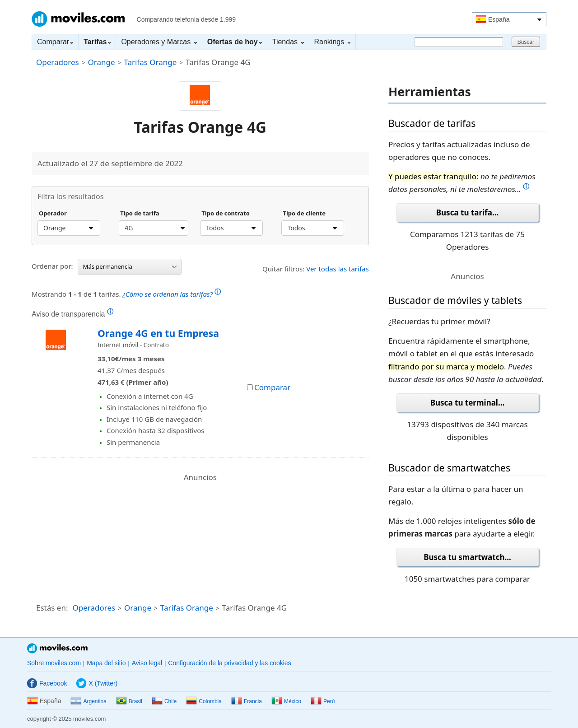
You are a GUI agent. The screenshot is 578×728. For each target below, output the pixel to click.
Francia (247, 701)
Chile (164, 701)
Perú (323, 701)
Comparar (55, 42)
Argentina (88, 701)
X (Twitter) (97, 683)
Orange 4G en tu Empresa (158, 333)
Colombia (204, 701)
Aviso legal (147, 663)
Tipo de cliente (304, 214)
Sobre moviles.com (54, 663)
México (286, 701)
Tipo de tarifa (140, 214)
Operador (53, 214)
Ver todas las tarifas (338, 269)
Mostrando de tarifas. (126, 293)
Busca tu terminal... (468, 403)
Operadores (58, 62)
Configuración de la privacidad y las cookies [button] (229, 663)
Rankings (332, 42)
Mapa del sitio (106, 663)
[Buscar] (459, 42)
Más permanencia (130, 266)
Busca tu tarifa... (467, 212)
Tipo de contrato (226, 214)
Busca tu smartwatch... (467, 557)
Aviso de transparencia (72, 314)
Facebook (47, 683)
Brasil (129, 701)
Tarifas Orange (150, 62)
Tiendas (288, 42)
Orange (101, 62)
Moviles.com (78, 19)
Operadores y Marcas (159, 42)
